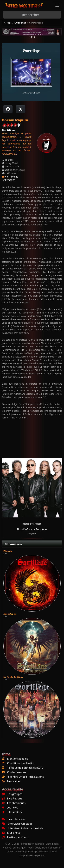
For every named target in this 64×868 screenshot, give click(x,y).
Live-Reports (12, 799)
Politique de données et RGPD (25, 768)
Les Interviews (14, 819)
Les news (10, 808)
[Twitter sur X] (21, 109)
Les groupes (12, 794)
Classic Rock (12, 812)
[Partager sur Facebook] (8, 109)
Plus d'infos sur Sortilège (32, 529)
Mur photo (11, 833)
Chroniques (20, 23)
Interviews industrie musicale (23, 828)
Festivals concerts (15, 837)
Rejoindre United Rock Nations (25, 777)
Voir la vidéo (10, 177)
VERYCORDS (9, 180)
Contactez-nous (17, 772)
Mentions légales (18, 759)
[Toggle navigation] (57, 5)
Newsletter (14, 781)
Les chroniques (14, 803)
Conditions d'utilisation (21, 763)
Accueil (8, 23)
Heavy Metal (32, 534)
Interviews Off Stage (17, 824)
